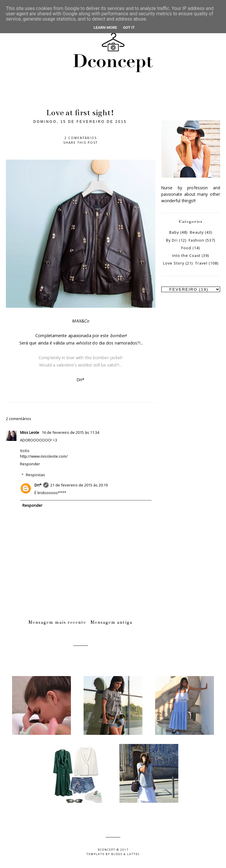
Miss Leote (30, 432)
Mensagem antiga (112, 622)
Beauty (197, 232)
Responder (30, 464)
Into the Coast (186, 256)
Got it (129, 27)
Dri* (38, 485)
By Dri (172, 240)
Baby (174, 232)
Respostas (35, 475)
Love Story (174, 263)
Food (186, 248)
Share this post (80, 143)
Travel (201, 263)
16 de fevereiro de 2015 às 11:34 (70, 432)
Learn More (105, 27)
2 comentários (81, 138)
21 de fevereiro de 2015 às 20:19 (79, 485)
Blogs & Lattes (125, 854)
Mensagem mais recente (57, 622)
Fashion (196, 240)
